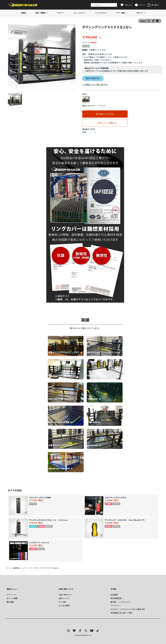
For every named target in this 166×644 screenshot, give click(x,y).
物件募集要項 (116, 598)
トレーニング (78, 13)
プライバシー (116, 606)
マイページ (11, 595)
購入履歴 (10, 602)
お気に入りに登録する (107, 123)
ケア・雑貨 (121, 13)
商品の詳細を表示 (93, 78)
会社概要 (114, 595)
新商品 (24, 13)
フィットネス (100, 13)
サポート (140, 13)
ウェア (59, 13)
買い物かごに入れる (105, 114)
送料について (64, 598)
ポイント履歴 (12, 598)
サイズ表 (62, 602)
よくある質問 (64, 606)
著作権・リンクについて (120, 602)
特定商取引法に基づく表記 (121, 613)
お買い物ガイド (65, 595)
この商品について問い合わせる (95, 84)
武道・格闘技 (40, 13)
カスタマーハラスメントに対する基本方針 (128, 609)
